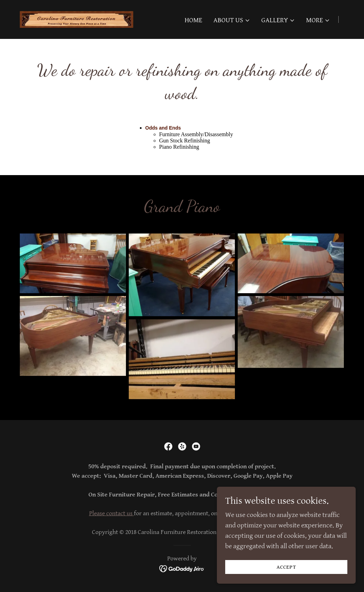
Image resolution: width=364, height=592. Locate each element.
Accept (286, 567)
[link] (77, 19)
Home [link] (193, 20)
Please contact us (112, 513)
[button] (232, 20)
